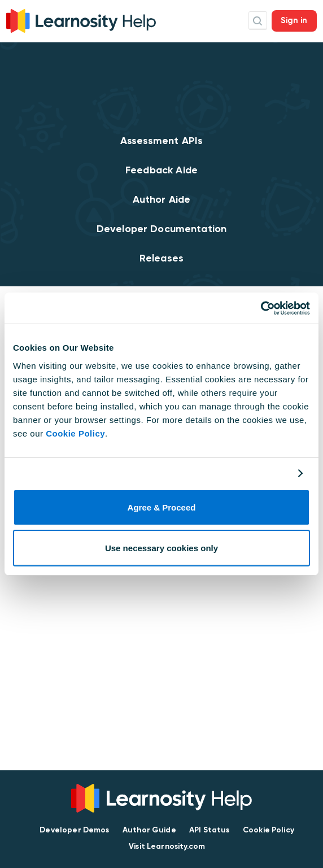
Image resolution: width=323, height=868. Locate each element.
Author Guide (149, 830)
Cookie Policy (75, 433)
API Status (209, 830)
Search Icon (258, 21)
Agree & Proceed (162, 507)
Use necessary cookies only (161, 548)
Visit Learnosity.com (167, 846)
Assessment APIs (161, 141)
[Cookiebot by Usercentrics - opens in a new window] (261, 308)
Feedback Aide (161, 170)
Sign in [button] (294, 20)
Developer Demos (74, 830)
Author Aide (162, 199)
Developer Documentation (161, 229)
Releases (161, 258)
